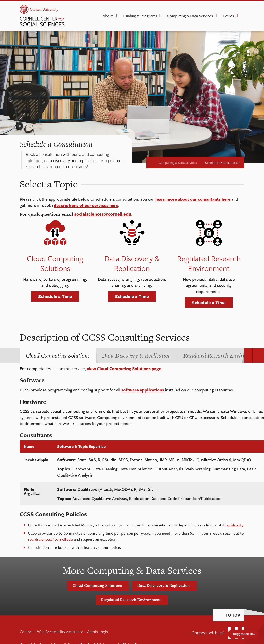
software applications (143, 390)
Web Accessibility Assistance (60, 631)
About (108, 16)
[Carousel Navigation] (248, 355)
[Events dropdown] (237, 16)
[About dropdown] (116, 16)
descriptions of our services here (86, 205)
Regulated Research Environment (132, 600)
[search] (243, 17)
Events (228, 16)
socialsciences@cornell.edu (50, 539)
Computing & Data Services (190, 16)
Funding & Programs (140, 16)
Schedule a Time (55, 296)
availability (235, 525)
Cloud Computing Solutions (98, 586)
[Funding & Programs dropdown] (160, 16)
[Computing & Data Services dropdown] (216, 16)
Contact (26, 631)
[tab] (58, 355)
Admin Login (97, 631)
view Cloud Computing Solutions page (124, 368)
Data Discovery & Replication (164, 586)
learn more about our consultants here (193, 199)
